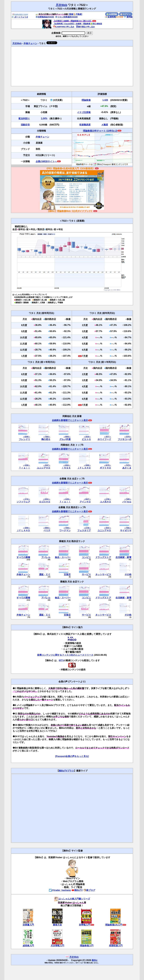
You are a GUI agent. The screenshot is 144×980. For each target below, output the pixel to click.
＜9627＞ (87, 499)
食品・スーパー (63, 557)
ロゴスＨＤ (45, 502)
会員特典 (110, 17)
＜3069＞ (87, 465)
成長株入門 (28, 946)
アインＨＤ (85, 502)
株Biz (94, 960)
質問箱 (128, 17)
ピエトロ (86, 439)
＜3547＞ (47, 465)
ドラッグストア (103, 557)
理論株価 (86, 100)
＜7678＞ (128, 465)
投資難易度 (85, 125)
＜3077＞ (108, 437)
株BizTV (77, 890)
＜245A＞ (67, 465)
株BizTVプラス (66, 771)
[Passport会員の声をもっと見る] (72, 756)
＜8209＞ (27, 437)
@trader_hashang (60, 890)
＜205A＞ (47, 499)
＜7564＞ (67, 528)
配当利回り (24, 119)
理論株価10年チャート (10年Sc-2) (100, 131)
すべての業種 (23, 557)
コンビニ (86, 557)
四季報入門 (85, 925)
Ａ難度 (105, 125)
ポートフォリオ (20, 17)
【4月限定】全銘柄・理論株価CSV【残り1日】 (73, 21)
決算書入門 (28, 925)
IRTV (61, 660)
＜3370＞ (128, 437)
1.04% (44, 118)
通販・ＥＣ (45, 574)
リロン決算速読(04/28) (66, 17)
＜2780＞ (108, 499)
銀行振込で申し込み (85, 27)
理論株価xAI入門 (114, 925)
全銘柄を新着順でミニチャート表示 (70, 420)
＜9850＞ (67, 437)
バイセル (127, 502)
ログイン (126, 14)
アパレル (46, 557)
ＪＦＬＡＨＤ (84, 468)
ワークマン (65, 530)
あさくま (127, 468)
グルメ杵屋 (65, 439)
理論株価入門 (87, 946)
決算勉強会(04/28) (45, 17)
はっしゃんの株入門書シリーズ (72, 899)
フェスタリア (84, 530)
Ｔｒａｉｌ (24, 468)
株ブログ (89, 890)
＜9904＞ (47, 528)
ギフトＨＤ (105, 468)
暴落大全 (57, 925)
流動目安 (25, 125)
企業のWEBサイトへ (46, 161)
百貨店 (67, 574)
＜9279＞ (108, 465)
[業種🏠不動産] (75, 14)
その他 (128, 574)
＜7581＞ (128, 528)
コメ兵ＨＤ (105, 502)
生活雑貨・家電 (123, 557)
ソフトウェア (23, 502)
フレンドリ (24, 439)
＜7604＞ (47, 437)
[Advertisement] (72, 66)
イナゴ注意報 (84, 112)
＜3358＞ (27, 465)
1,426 (105, 100)
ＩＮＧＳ (66, 468)
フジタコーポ (125, 439)
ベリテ (47, 530)
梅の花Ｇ (46, 439)
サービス (86, 574)
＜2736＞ (87, 528)
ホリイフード (104, 439)
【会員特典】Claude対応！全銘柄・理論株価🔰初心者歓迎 (78, 24)
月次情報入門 (57, 946)
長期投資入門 (116, 946)
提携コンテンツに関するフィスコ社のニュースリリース (65, 655)
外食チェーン (30, 43)
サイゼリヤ (126, 530)
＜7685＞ (128, 499)
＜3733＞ (27, 499)
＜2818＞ (87, 437)
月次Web (61, 5)
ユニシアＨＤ (44, 468)
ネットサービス (103, 574)
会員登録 (112, 14)
